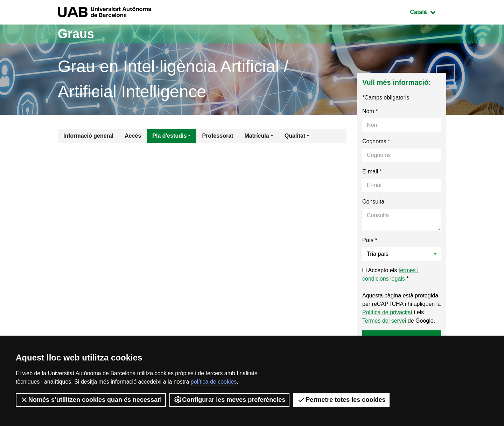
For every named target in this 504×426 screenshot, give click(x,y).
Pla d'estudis (169, 136)
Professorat (218, 136)
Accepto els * (390, 274)
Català (428, 11)
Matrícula (257, 136)
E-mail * (372, 171)
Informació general (88, 136)
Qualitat (295, 136)
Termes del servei (384, 321)
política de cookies (214, 382)
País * (370, 240)
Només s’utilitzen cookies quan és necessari (91, 400)
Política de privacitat (387, 312)
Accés (133, 136)
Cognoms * (376, 141)
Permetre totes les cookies (341, 400)
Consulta (373, 202)
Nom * (370, 111)
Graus (76, 34)
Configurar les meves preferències (229, 400)
